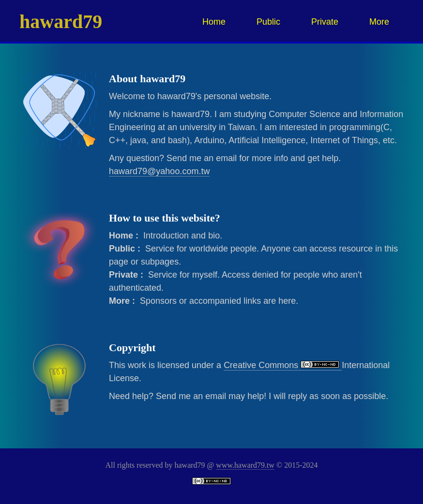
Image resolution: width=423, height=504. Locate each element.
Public (268, 22)
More (379, 22)
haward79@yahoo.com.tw (159, 171)
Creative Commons (283, 365)
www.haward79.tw (245, 465)
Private (325, 22)
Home (214, 22)
